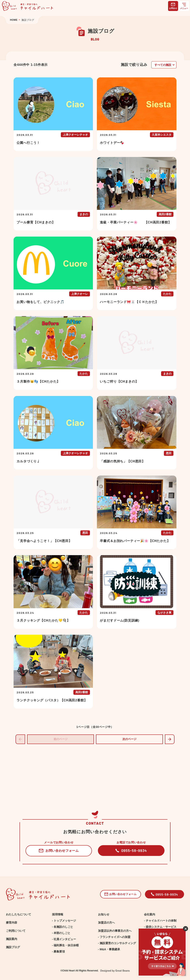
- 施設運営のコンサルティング (117, 943)
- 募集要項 (59, 951)
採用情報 (58, 914)
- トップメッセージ (64, 921)
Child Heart (68, 971)
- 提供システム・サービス (160, 927)
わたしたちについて (19, 914)
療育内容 (12, 923)
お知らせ (104, 914)
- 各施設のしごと (63, 927)
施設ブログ (13, 947)
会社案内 (150, 914)
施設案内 (12, 939)
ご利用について (16, 931)
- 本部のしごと (61, 933)
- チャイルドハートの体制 (160, 921)
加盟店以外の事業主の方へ (115, 931)
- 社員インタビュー (64, 939)
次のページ (129, 739)
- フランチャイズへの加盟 (114, 937)
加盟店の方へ (106, 923)
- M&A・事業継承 (109, 949)
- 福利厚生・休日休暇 (65, 945)
